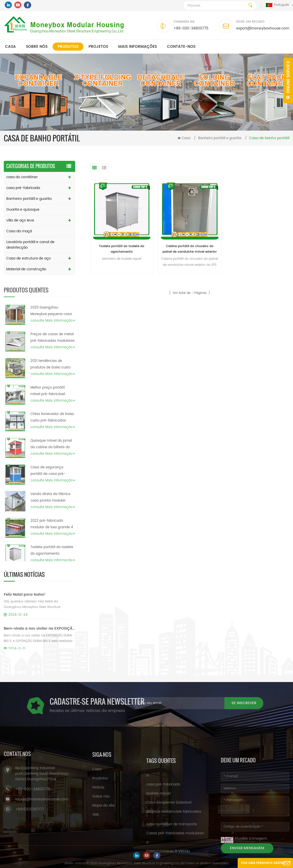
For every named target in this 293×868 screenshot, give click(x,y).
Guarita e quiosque (23, 210)
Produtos (68, 47)
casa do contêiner (22, 177)
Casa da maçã (19, 231)
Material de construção (26, 269)
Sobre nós (37, 47)
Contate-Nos (181, 47)
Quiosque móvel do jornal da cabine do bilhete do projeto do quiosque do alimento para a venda (51, 461)
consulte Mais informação (53, 338)
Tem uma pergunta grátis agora (262, 864)
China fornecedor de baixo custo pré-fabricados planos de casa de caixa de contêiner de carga (52, 435)
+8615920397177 (30, 856)
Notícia (98, 837)
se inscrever (148, 703)
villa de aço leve (20, 220)
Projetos (98, 47)
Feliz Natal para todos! (25, 618)
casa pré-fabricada (23, 188)
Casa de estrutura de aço (29, 258)
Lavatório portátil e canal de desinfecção (30, 245)
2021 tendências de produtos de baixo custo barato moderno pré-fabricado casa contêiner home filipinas (51, 381)
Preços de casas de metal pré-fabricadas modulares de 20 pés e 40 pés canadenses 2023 (53, 355)
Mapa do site (103, 855)
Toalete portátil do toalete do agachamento (122, 249)
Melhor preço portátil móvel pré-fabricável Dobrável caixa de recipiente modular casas (52, 408)
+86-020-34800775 (191, 28)
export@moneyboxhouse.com (263, 28)
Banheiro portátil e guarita (220, 138)
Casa (10, 47)
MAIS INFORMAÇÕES (138, 47)
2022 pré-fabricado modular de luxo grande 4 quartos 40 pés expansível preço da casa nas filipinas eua (52, 541)
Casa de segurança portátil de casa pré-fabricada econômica (48, 488)
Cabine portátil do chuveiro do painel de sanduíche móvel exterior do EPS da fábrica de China (190, 249)
